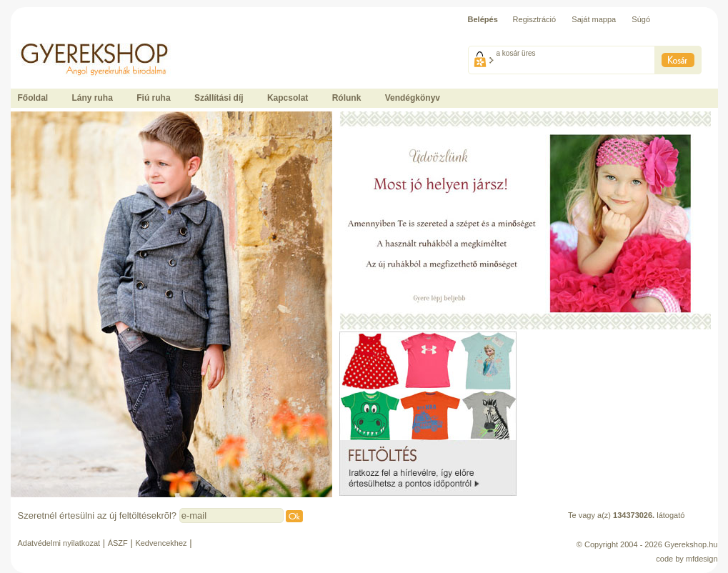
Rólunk (347, 98)
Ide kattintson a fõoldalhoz (56, 36)
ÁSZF (118, 543)
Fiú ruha (153, 98)
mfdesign (702, 559)
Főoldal (33, 98)
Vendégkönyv (413, 98)
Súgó (641, 19)
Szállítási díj (219, 98)
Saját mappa (594, 19)
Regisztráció (535, 19)
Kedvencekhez (161, 543)
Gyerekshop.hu (691, 544)
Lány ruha (93, 98)
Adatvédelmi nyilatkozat (59, 543)
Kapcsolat (288, 98)
